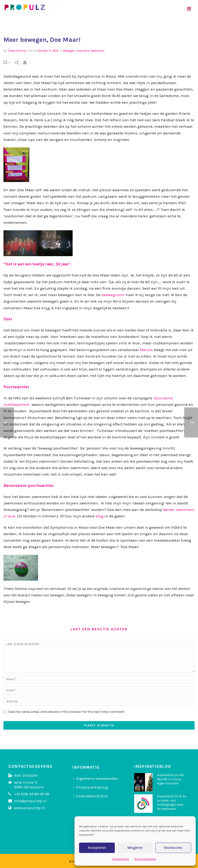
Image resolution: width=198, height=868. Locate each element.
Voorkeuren (173, 848)
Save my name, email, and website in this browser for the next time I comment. (67, 712)
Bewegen (69, 51)
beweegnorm (113, 295)
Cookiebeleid (120, 859)
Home (146, 24)
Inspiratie (83, 51)
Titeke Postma (17, 51)
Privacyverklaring (145, 859)
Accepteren (97, 848)
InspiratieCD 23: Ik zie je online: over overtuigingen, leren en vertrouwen (172, 803)
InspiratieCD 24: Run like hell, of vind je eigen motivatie (171, 779)
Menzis (146, 350)
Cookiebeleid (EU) (90, 796)
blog (100, 516)
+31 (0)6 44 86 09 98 (32, 794)
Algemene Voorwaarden (96, 778)
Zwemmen (98, 51)
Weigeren (135, 848)
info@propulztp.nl (30, 801)
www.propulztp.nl (30, 808)
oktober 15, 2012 (48, 51)
